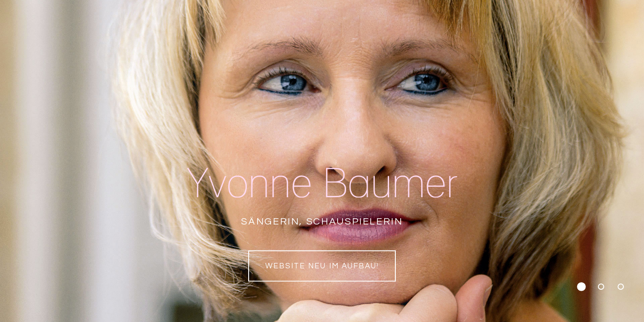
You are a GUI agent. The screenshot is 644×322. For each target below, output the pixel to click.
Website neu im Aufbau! (322, 266)
